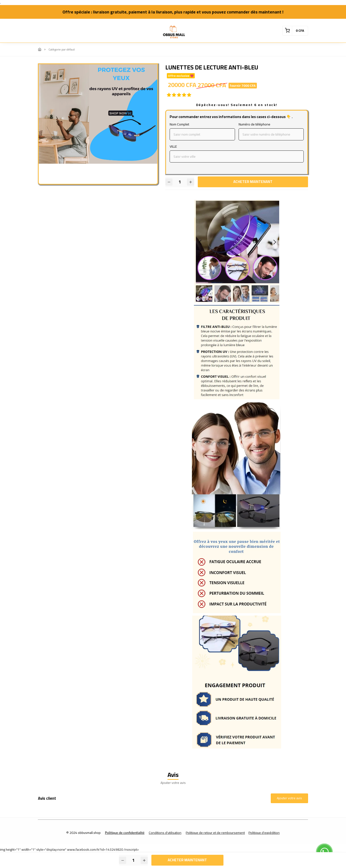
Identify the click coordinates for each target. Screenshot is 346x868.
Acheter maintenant (253, 182)
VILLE (173, 147)
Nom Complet (179, 124)
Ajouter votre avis (289, 798)
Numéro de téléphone (254, 124)
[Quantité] (180, 182)
